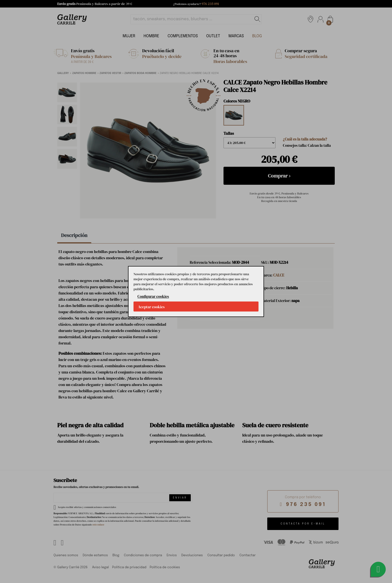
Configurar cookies (153, 296)
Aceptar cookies (151, 307)
